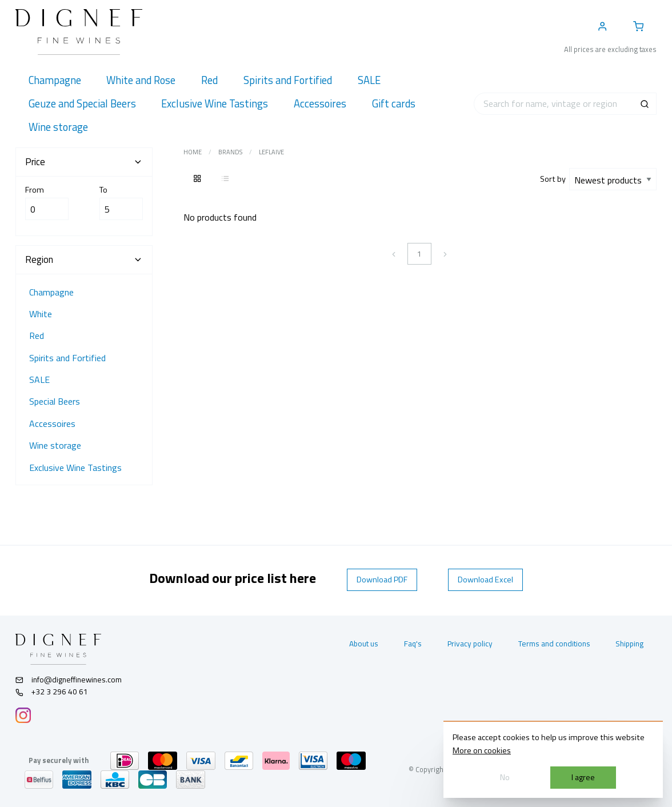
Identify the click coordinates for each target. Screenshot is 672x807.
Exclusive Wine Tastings (75, 468)
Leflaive (271, 152)
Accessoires (52, 424)
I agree (583, 777)
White (41, 314)
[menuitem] (55, 80)
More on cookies (482, 750)
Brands (230, 152)
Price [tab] (84, 162)
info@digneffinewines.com (69, 680)
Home (193, 152)
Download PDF (382, 580)
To (121, 202)
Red (37, 335)
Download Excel (485, 580)
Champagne (51, 292)
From (47, 202)
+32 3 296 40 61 (52, 692)
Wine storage (55, 445)
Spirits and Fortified (67, 358)
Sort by (555, 179)
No (505, 777)
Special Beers (55, 401)
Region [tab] (84, 259)
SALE (39, 379)
